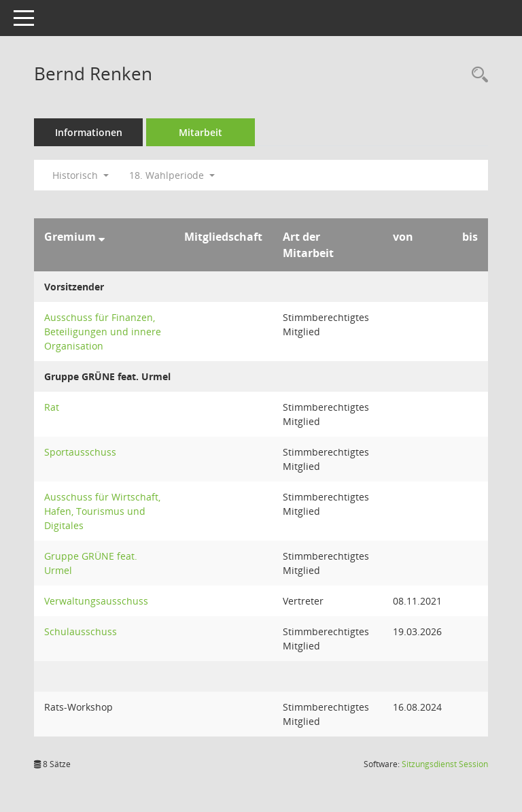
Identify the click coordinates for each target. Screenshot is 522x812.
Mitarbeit (201, 132)
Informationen (89, 132)
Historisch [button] (81, 175)
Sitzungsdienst (445, 764)
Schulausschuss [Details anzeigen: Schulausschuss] (81, 631)
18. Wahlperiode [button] (172, 175)
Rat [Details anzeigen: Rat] (52, 407)
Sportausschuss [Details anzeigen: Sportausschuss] (80, 452)
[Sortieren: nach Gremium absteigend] (102, 237)
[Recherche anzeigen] (476, 75)
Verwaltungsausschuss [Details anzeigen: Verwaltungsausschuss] (96, 601)
